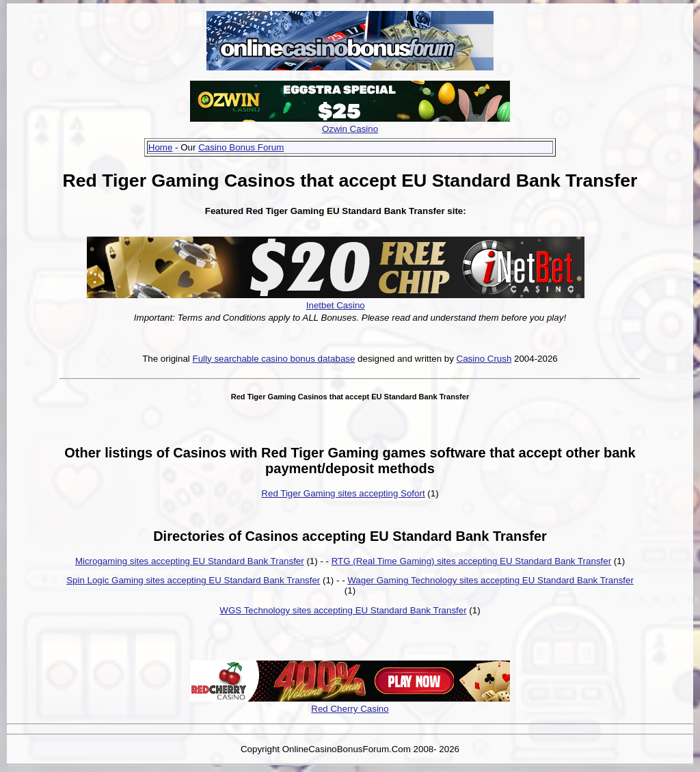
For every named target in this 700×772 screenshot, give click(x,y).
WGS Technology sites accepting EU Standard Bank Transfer (343, 610)
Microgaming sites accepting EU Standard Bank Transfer (190, 561)
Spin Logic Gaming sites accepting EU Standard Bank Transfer (193, 580)
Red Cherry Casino (350, 709)
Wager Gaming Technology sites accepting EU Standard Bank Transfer (490, 580)
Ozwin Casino (350, 129)
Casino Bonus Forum (241, 147)
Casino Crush (484, 359)
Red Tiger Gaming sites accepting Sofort (343, 493)
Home (161, 147)
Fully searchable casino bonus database (274, 359)
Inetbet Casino (336, 305)
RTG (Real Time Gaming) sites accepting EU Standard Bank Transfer (471, 561)
